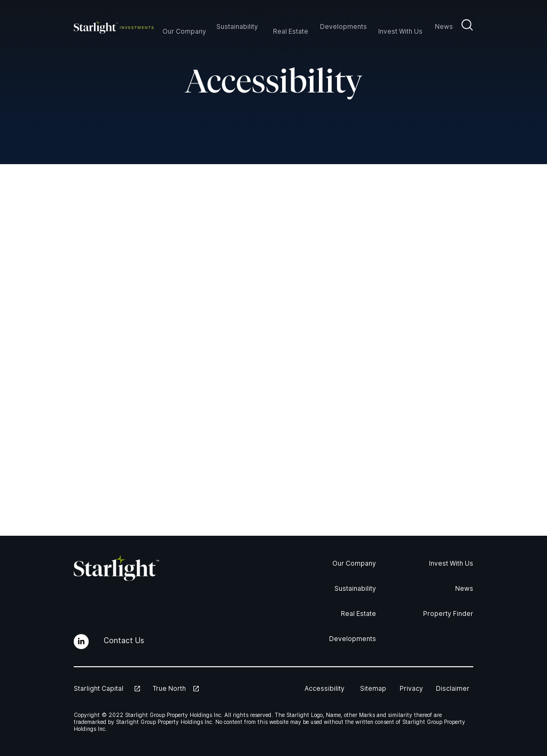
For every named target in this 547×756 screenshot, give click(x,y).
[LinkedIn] (81, 642)
